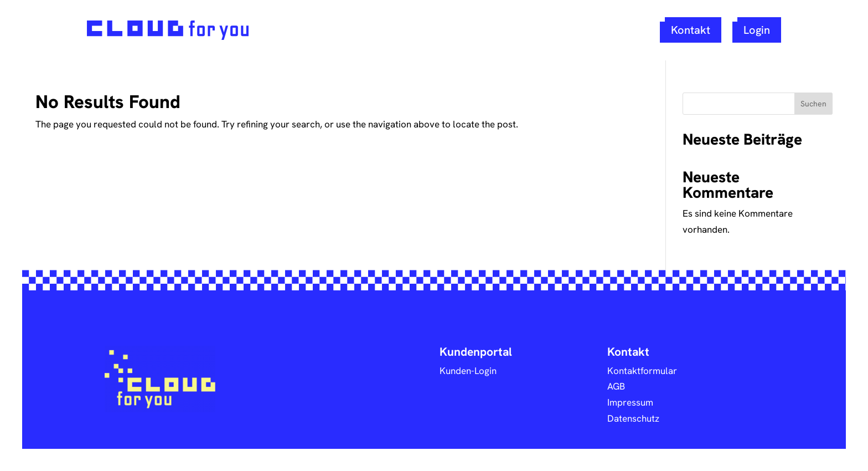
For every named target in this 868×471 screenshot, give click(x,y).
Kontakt (691, 30)
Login (757, 30)
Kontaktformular (642, 370)
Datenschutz (633, 418)
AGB (616, 386)
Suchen (813, 104)
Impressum (630, 402)
